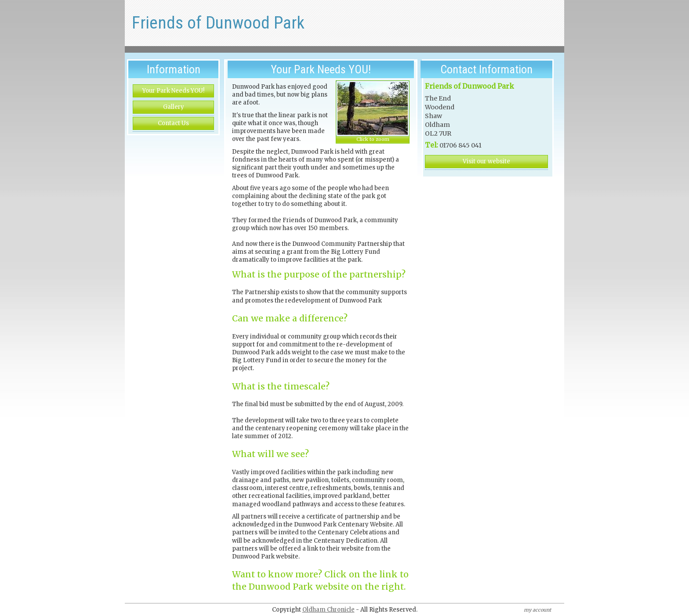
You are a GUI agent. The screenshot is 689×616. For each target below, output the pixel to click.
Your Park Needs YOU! (173, 91)
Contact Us (173, 123)
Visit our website (486, 161)
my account (537, 610)
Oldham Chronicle (328, 610)
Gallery (174, 107)
